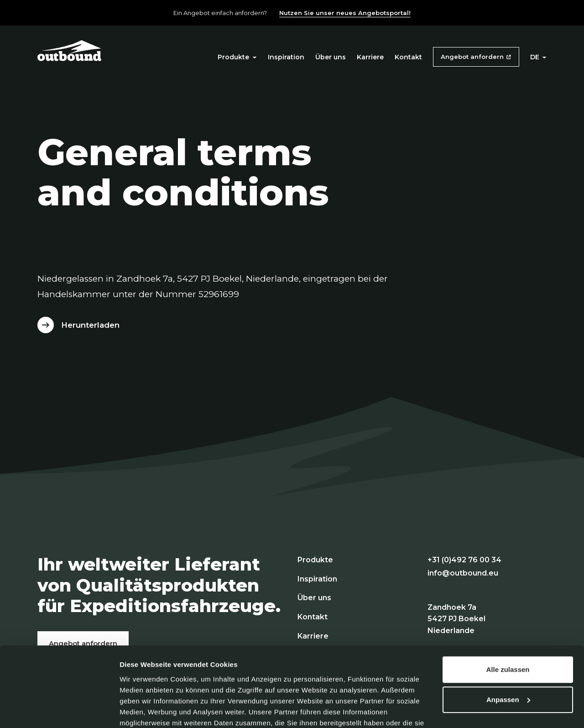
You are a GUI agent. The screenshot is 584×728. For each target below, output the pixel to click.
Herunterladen (90, 325)
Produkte (237, 57)
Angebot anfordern (472, 57)
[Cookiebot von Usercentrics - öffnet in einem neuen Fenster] (59, 710)
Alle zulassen (508, 621)
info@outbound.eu (463, 573)
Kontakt (408, 57)
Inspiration (286, 57)
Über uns (331, 57)
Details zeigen (143, 710)
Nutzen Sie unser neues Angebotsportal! (345, 13)
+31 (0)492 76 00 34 (464, 560)
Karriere (370, 57)
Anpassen (508, 651)
